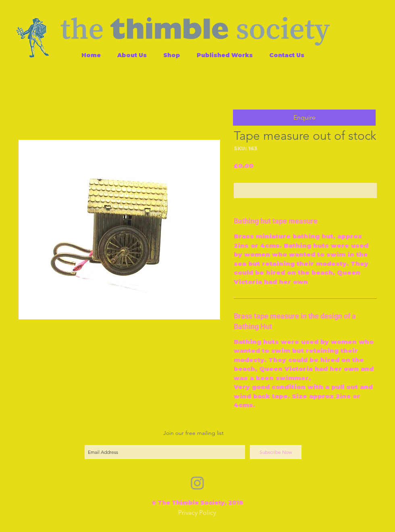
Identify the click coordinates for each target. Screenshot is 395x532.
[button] (304, 118)
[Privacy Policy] (197, 513)
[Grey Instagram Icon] (197, 483)
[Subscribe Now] (276, 452)
